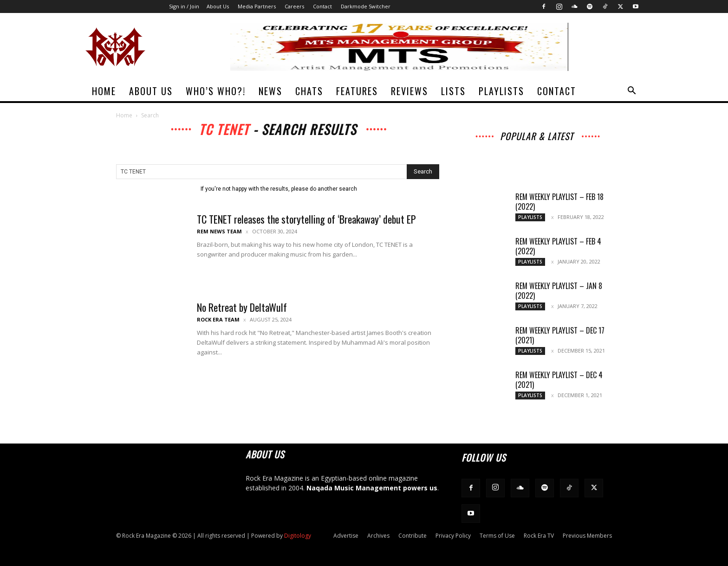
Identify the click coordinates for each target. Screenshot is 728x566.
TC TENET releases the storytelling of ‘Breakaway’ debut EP (306, 219)
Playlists (501, 91)
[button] (631, 92)
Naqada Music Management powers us (372, 488)
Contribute (413, 536)
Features (357, 91)
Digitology (298, 536)
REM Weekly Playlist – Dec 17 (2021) (560, 335)
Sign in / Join (184, 6)
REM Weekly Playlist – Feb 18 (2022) (559, 202)
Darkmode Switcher (366, 6)
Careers (294, 6)
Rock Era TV (539, 536)
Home (104, 91)
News (270, 91)
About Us (218, 6)
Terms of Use (497, 536)
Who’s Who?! (216, 91)
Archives (378, 536)
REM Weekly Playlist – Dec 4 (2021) (559, 380)
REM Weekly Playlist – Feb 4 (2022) (558, 246)
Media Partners (257, 6)
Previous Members (587, 536)
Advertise (346, 536)
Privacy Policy (453, 536)
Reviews (409, 91)
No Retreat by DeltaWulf (242, 307)
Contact (322, 6)
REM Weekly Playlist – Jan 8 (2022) (559, 291)
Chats (309, 91)
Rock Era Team (218, 319)
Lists (453, 91)
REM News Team (219, 231)
